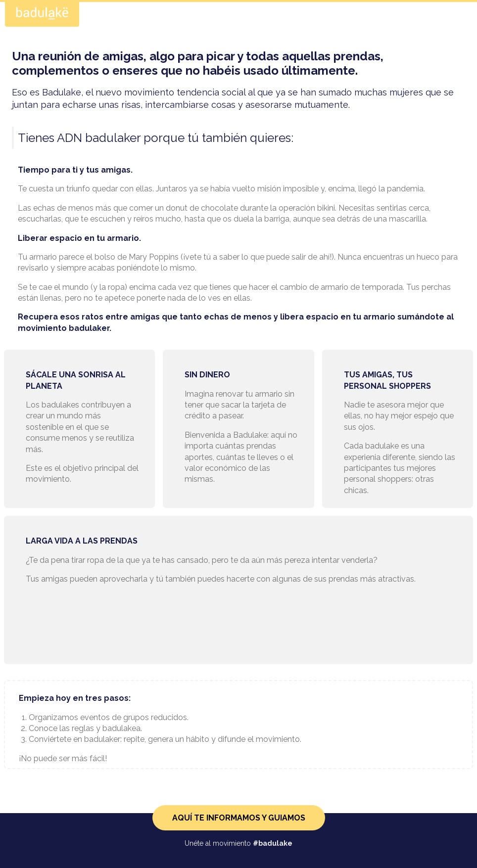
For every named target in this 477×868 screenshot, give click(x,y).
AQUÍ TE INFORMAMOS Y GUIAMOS (239, 818)
